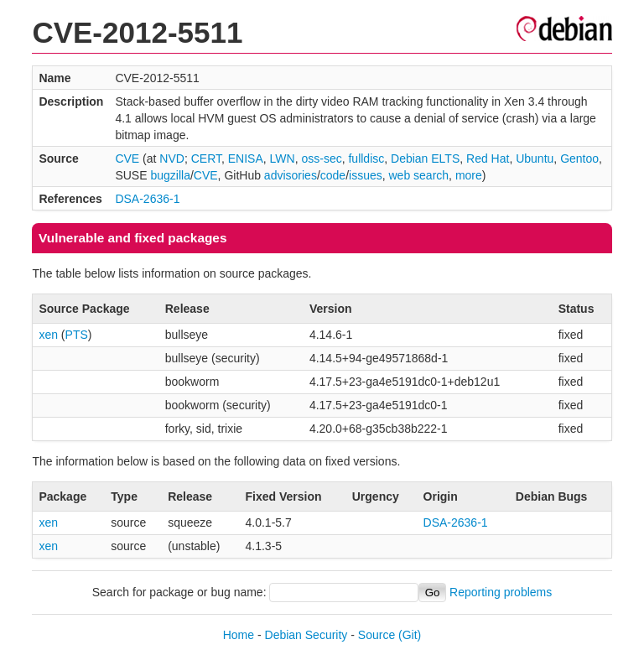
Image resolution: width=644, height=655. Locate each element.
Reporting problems (501, 592)
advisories (291, 175)
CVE (127, 159)
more (469, 175)
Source (377, 635)
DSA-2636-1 (147, 199)
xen (48, 335)
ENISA (246, 159)
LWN (283, 159)
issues (366, 175)
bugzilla (170, 175)
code (333, 175)
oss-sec (321, 159)
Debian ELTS (425, 159)
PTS (77, 335)
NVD (172, 159)
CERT (206, 159)
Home (239, 635)
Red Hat (488, 159)
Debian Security (306, 635)
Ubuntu (535, 159)
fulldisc (366, 159)
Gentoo (579, 159)
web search (419, 175)
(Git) (410, 635)
